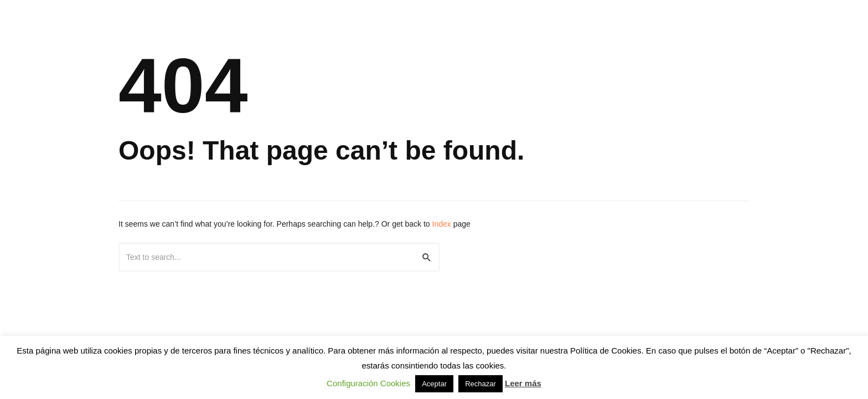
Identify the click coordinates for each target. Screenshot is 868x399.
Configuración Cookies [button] (368, 383)
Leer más (523, 383)
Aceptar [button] (434, 384)
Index (442, 224)
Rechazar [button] (480, 384)
